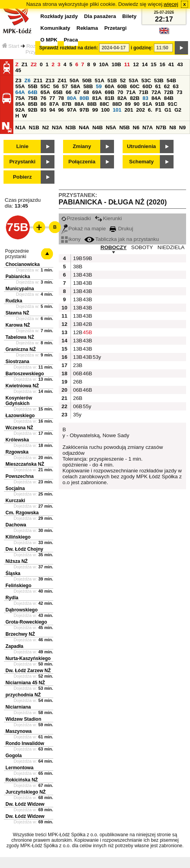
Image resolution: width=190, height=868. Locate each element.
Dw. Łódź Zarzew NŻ (28, 671)
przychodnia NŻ (23, 695)
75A (20, 98)
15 (154, 64)
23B (77, 365)
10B (116, 64)
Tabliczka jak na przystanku (121, 239)
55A (20, 86)
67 (77, 92)
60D (147, 86)
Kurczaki (15, 501)
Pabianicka (18, 277)
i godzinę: (142, 48)
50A (74, 80)
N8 (173, 127)
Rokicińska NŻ (22, 780)
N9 (182, 127)
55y (87, 406)
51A (100, 80)
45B (87, 332)
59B (87, 258)
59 (99, 86)
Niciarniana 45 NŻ (25, 683)
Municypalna (20, 289)
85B (33, 104)
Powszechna (20, 476)
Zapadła (14, 646)
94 (52, 110)
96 (61, 110)
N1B (34, 127)
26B (77, 382)
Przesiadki (76, 218)
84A (156, 98)
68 (86, 92)
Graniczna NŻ (21, 349)
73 (180, 92)
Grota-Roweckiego (26, 622)
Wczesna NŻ (19, 428)
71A (131, 92)
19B (77, 258)
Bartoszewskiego (25, 374)
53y (97, 357)
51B (112, 80)
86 (43, 104)
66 (69, 92)
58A (76, 86)
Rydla (12, 598)
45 (18, 70)
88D (117, 104)
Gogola (14, 756)
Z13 (50, 80)
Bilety (129, 16)
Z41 (62, 80)
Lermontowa (19, 768)
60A (109, 86)
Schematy (142, 162)
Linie (22, 146)
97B (84, 110)
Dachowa (16, 525)
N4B (98, 127)
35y (77, 415)
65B (58, 92)
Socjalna (15, 488)
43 (180, 64)
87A (54, 104)
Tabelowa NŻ (20, 337)
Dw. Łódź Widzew (25, 804)
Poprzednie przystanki (17, 254)
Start (11, 46)
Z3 (18, 80)
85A (20, 104)
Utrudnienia (141, 146)
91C (172, 104)
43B (87, 275)
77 (52, 98)
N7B (161, 127)
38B (77, 267)
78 (61, 98)
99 (95, 110)
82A (122, 98)
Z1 (25, 64)
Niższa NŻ (17, 561)
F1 (158, 110)
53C (146, 80)
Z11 (38, 80)
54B (171, 80)
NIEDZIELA (171, 247)
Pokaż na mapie (84, 229)
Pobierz (22, 177)
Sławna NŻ (17, 313)
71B (143, 92)
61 (158, 86)
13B (77, 275)
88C (104, 104)
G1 (168, 110)
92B (33, 110)
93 (43, 110)
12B (77, 332)
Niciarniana (18, 707)
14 (145, 64)
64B (33, 92)
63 (176, 86)
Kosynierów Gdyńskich (19, 401)
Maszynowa (19, 731)
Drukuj (121, 229)
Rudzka (14, 301)
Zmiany (82, 146)
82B (135, 98)
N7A (148, 127)
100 (105, 110)
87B (67, 104)
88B (92, 104)
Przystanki (23, 162)
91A (147, 104)
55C (45, 86)
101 (117, 110)
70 (120, 92)
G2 (178, 110)
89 (128, 104)
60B (122, 86)
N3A (57, 127)
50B (87, 80)
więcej (171, 4)
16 (162, 64)
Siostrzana (17, 362)
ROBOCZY (114, 247)
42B (87, 324)
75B (33, 98)
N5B (124, 127)
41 (171, 64)
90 (137, 104)
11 (127, 64)
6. (150, 110)
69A (97, 92)
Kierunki (108, 218)
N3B (71, 127)
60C (135, 86)
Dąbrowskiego (22, 610)
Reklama (87, 28)
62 (167, 86)
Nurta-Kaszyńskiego (28, 658)
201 (129, 110)
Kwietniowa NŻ (22, 386)
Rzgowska (17, 452)
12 (136, 64)
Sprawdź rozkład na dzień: (69, 48)
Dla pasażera (100, 16)
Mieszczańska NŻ (25, 464)
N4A (84, 127)
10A (104, 64)
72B (169, 92)
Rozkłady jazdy (59, 16)
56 (56, 86)
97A (72, 110)
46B (87, 373)
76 (43, 98)
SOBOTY (142, 247)
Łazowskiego (20, 416)
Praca (71, 40)
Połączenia (82, 162)
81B (109, 98)
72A (156, 92)
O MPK (49, 40)
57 (65, 86)
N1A (21, 127)
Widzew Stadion (23, 719)
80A (72, 98)
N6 (136, 127)
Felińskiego (18, 586)
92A (20, 110)
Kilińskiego (18, 537)
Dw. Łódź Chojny (24, 549)
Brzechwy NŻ (20, 634)
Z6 (27, 80)
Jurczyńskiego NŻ (26, 792)
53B (159, 80)
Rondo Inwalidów (25, 743)
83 (146, 98)
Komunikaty (55, 28)
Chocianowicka (23, 264)
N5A (111, 127)
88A (79, 104)
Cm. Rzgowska (22, 513)
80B (84, 98)
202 (141, 110)
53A (134, 80)
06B (77, 373)
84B (169, 98)
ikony (71, 239)
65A (45, 92)
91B (160, 104)
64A (20, 92)
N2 (46, 127)
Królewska (17, 440)
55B (33, 86)
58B (88, 86)
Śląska (13, 573)
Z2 (34, 64)
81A (97, 98)
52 (123, 80)
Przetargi (115, 28)
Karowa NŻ (18, 325)
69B (109, 92)
